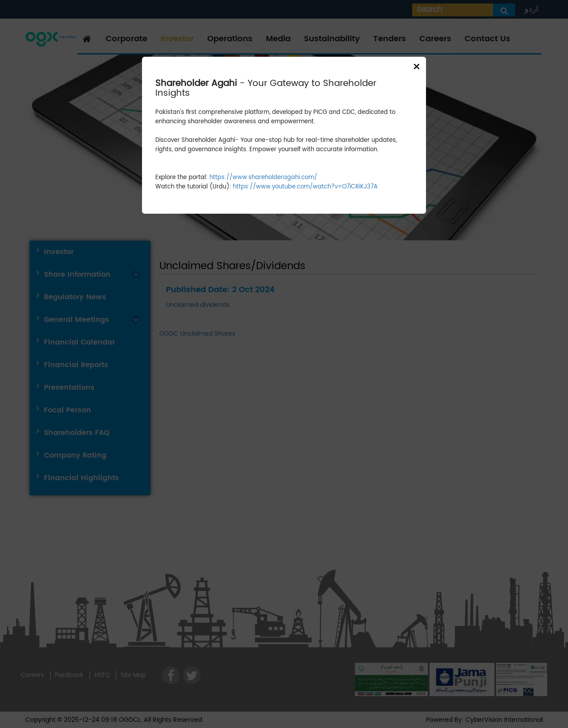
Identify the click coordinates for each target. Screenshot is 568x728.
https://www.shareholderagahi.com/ (263, 178)
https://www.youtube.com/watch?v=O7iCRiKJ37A (305, 187)
